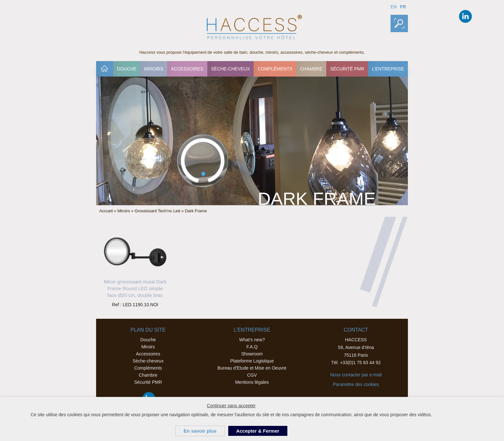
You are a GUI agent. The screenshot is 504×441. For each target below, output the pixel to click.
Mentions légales (252, 382)
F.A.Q (252, 347)
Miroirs (154, 69)
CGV (252, 375)
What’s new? (252, 340)
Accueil (104, 69)
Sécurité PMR (347, 69)
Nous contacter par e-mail (356, 375)
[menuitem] (105, 69)
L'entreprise (388, 69)
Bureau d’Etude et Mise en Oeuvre (252, 368)
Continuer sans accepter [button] (231, 406)
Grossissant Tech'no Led (157, 211)
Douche (127, 69)
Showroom (252, 354)
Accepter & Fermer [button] (258, 431)
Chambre (311, 69)
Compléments (275, 69)
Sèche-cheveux (231, 69)
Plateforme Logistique (252, 361)
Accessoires (187, 69)
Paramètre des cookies (356, 384)
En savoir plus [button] (200, 431)
